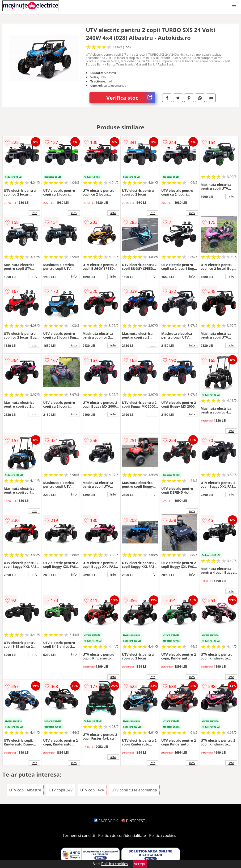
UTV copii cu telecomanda (134, 790)
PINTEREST (133, 821)
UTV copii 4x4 (92, 790)
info (34, 213)
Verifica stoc (131, 98)
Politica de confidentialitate (122, 835)
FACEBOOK (106, 821)
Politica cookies (163, 835)
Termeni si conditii (79, 835)
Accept (140, 864)
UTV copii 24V (61, 790)
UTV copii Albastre (25, 790)
